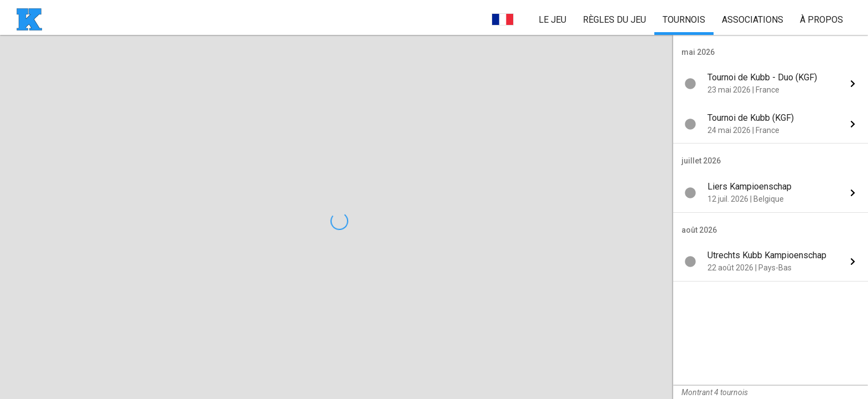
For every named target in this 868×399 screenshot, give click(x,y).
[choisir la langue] (503, 19)
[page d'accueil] (29, 19)
